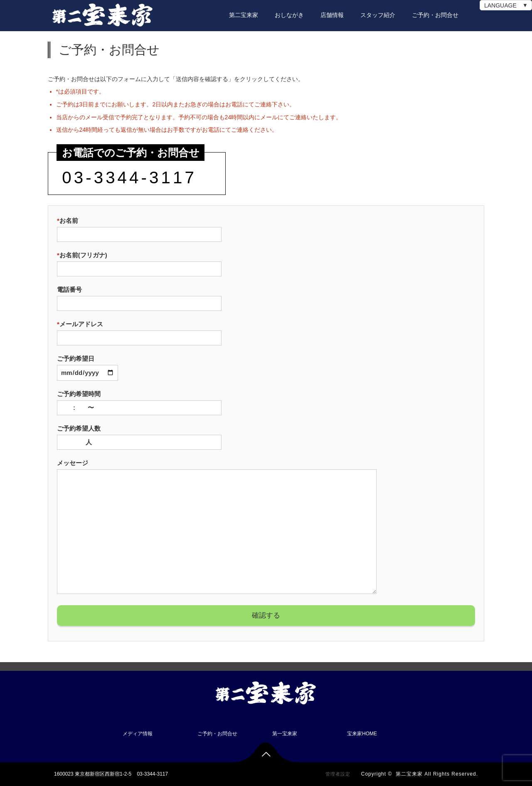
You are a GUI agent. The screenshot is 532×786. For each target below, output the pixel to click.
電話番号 (139, 296)
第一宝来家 (285, 734)
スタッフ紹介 (378, 15)
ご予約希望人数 (139, 435)
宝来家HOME (362, 734)
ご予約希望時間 (139, 401)
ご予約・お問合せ (435, 15)
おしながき (289, 15)
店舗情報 (332, 15)
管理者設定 (338, 774)
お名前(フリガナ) (139, 262)
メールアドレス (139, 331)
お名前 (139, 227)
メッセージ (217, 527)
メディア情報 (138, 734)
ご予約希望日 (87, 366)
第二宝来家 (244, 15)
